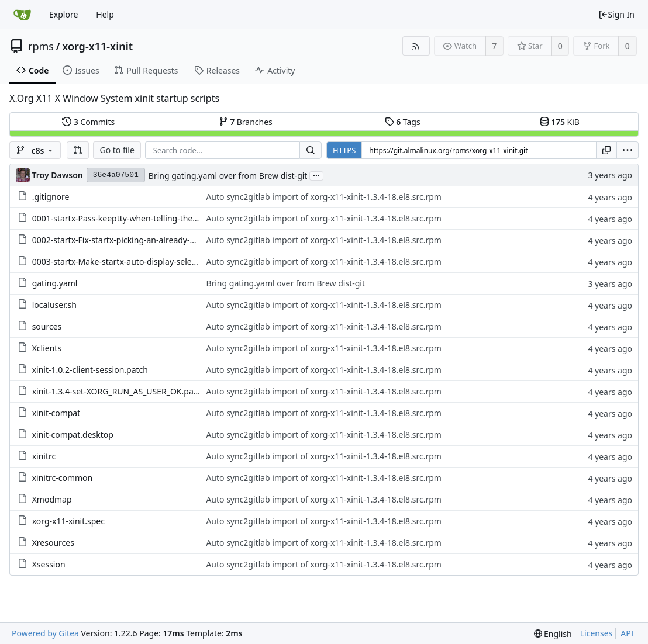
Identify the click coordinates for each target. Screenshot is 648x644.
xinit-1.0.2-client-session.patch (90, 370)
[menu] (628, 150)
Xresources (53, 543)
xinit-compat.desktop (73, 434)
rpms (41, 46)
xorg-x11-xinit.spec (68, 521)
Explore (63, 14)
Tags (403, 122)
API (627, 633)
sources (47, 326)
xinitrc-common (63, 478)
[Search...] (311, 150)
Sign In (616, 14)
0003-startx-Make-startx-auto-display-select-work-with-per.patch (155, 262)
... (316, 175)
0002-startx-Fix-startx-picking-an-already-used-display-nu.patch (154, 240)
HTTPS (344, 150)
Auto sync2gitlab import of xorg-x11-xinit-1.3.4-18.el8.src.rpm (324, 197)
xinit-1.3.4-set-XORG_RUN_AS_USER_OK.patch (119, 391)
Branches (246, 122)
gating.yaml (55, 283)
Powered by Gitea (45, 633)
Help (105, 14)
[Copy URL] (606, 150)
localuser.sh (54, 305)
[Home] (22, 15)
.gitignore (51, 197)
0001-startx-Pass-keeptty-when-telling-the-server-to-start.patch (153, 218)
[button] (78, 150)
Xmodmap (52, 499)
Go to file (117, 150)
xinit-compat (56, 413)
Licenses (597, 633)
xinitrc (44, 456)
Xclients (47, 348)
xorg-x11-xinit (97, 46)
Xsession (49, 564)
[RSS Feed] (416, 46)
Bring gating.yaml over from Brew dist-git (228, 176)
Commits (88, 122)
